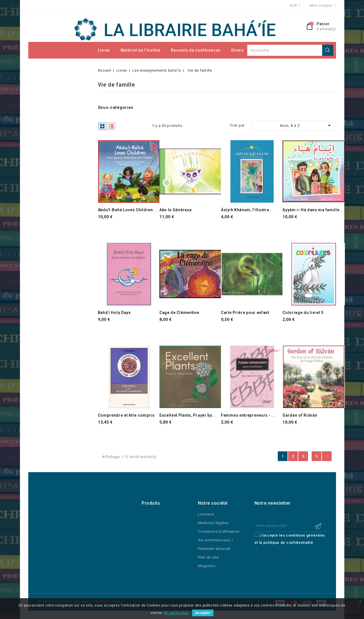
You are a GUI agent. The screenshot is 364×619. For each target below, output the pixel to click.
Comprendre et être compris (126, 415)
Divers (238, 50)
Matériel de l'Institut (140, 50)
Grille (102, 126)
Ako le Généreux (176, 210)
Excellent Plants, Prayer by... (188, 415)
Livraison (206, 514)
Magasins (207, 566)
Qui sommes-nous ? (216, 540)
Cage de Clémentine (179, 313)
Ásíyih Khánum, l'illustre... (247, 210)
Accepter (203, 613)
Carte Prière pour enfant (245, 313)
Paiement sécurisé (214, 549)
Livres (104, 50)
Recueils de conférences (196, 50)
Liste (111, 126)
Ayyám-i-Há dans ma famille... (313, 210)
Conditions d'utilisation (219, 531)
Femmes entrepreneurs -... (248, 415)
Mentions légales (213, 523)
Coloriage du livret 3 (303, 313)
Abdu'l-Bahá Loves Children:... (128, 210)
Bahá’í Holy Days (114, 313)
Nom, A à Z (306, 125)
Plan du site (208, 557)
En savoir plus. (177, 613)
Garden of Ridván (300, 415)
